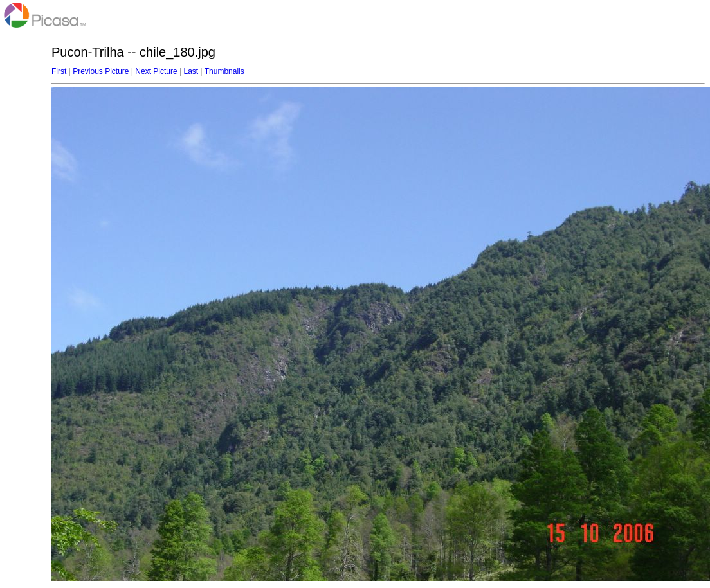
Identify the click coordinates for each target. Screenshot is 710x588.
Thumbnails (224, 71)
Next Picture (156, 71)
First (59, 71)
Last (191, 71)
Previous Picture (101, 71)
